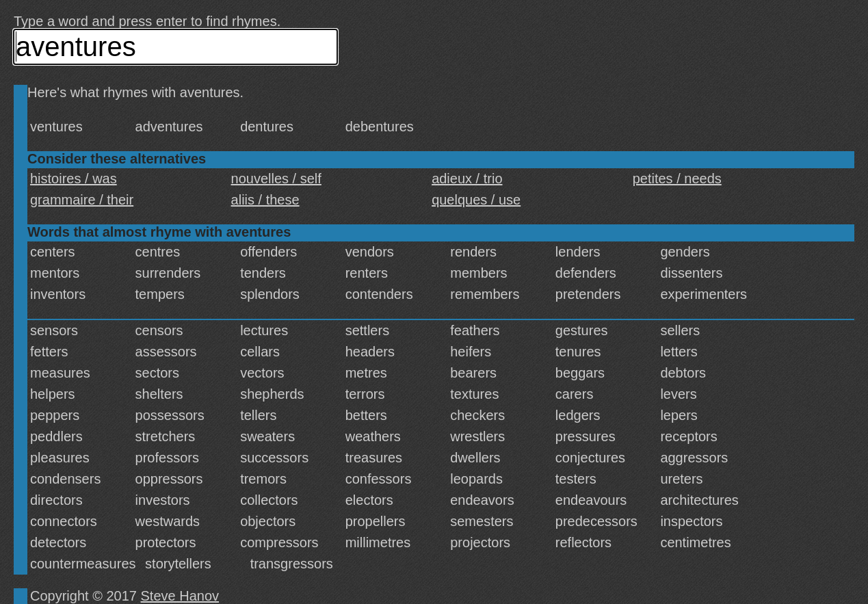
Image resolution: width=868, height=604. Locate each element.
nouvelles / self (276, 179)
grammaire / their (82, 200)
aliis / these (265, 200)
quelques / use (476, 200)
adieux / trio (467, 179)
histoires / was (74, 179)
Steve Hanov (180, 596)
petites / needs (677, 179)
